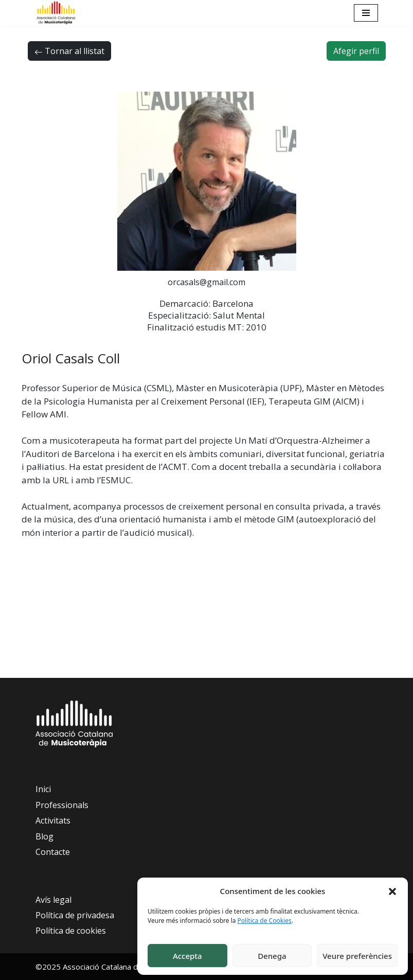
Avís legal (53, 900)
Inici (43, 789)
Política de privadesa (75, 915)
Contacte (53, 852)
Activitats (53, 820)
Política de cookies (71, 931)
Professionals (62, 805)
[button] (392, 891)
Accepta (187, 956)
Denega (272, 956)
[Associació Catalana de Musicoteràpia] (56, 13)
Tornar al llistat (69, 51)
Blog (44, 836)
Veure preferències (357, 956)
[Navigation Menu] (366, 13)
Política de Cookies (265, 921)
